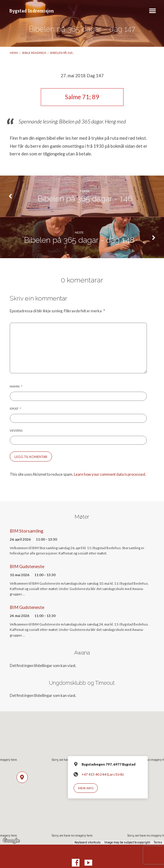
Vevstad (16, 430)
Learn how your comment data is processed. (110, 474)
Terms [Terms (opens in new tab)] (158, 842)
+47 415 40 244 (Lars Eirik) (103, 774)
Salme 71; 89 (82, 97)
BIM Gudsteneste (27, 566)
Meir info (86, 788)
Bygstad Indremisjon (32, 11)
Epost (16, 409)
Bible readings (34, 53)
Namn (16, 386)
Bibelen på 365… (62, 53)
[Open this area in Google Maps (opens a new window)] (11, 841)
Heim (14, 53)
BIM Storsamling (27, 531)
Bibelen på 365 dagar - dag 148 (79, 240)
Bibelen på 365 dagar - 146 (85, 198)
